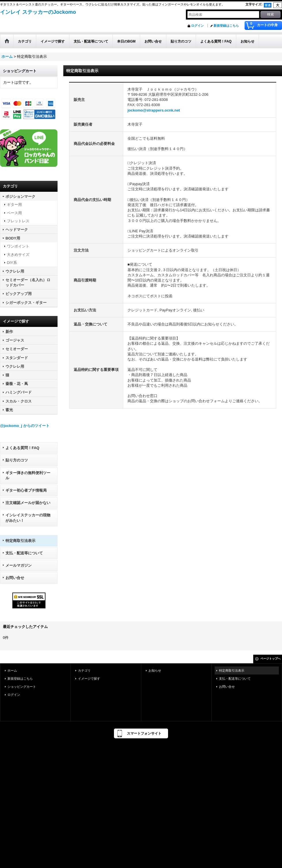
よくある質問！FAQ (22, 448)
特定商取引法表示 (20, 541)
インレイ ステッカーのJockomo (38, 12)
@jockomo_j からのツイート (25, 426)
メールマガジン (19, 565)
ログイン (197, 26)
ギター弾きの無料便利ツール (28, 475)
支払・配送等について (24, 553)
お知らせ (155, 670)
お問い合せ (15, 578)
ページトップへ (270, 659)
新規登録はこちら (226, 26)
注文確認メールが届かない (28, 503)
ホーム (12, 670)
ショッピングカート (22, 687)
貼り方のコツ (17, 460)
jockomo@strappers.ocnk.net (154, 110)
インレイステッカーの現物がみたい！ (28, 518)
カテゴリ (84, 670)
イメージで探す (89, 679)
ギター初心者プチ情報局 (26, 490)
